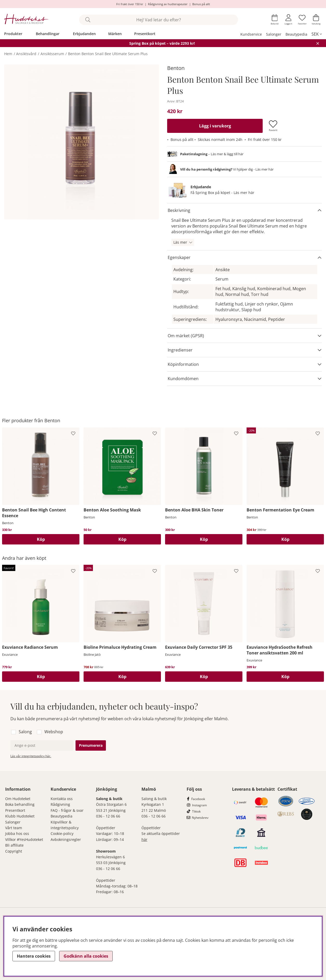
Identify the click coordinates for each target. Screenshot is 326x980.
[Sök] (159, 20)
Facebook (198, 799)
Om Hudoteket (18, 799)
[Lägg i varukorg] (215, 126)
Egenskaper (179, 257)
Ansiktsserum (52, 54)
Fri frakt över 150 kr (130, 4)
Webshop (54, 732)
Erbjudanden (84, 34)
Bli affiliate (14, 845)
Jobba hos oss (17, 833)
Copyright (14, 851)
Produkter (13, 34)
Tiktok (196, 811)
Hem (8, 54)
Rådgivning (60, 804)
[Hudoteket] (26, 20)
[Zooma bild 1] (81, 142)
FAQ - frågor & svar (67, 810)
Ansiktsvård (26, 54)
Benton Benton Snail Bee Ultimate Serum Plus (108, 54)
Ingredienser (180, 350)
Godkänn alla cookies (86, 956)
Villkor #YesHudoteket (24, 839)
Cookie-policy (62, 833)
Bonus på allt (201, 4)
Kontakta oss (62, 799)
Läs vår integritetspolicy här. (31, 756)
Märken (115, 34)
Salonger (274, 34)
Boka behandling (20, 804)
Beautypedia (296, 34)
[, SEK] (317, 34)
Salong (25, 732)
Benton (176, 68)
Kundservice (251, 34)
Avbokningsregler (66, 839)
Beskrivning (179, 210)
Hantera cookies (34, 956)
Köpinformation (183, 364)
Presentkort (145, 34)
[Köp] (41, 539)
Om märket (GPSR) (186, 336)
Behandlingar (48, 34)
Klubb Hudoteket (20, 816)
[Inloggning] (288, 20)
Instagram (199, 805)
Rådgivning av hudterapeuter (168, 4)
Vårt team (14, 828)
